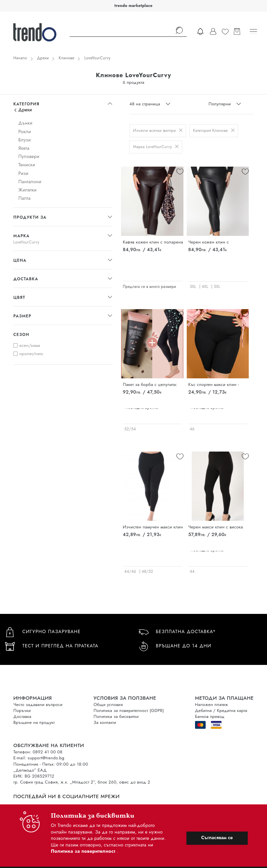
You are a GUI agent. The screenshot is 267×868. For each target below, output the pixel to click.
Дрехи (43, 58)
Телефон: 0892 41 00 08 (38, 752)
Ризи (23, 173)
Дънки (25, 123)
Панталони (30, 182)
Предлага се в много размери (149, 287)
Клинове (67, 58)
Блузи (25, 140)
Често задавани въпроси (38, 705)
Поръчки (22, 710)
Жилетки (27, 190)
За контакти (105, 722)
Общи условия (108, 705)
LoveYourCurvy (97, 58)
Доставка (22, 716)
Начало (20, 58)
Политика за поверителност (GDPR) (129, 710)
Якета (24, 148)
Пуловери (29, 156)
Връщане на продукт (34, 722)
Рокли (25, 132)
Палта (24, 198)
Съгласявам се (217, 838)
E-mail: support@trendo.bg (39, 758)
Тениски (27, 165)
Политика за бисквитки (116, 716)
